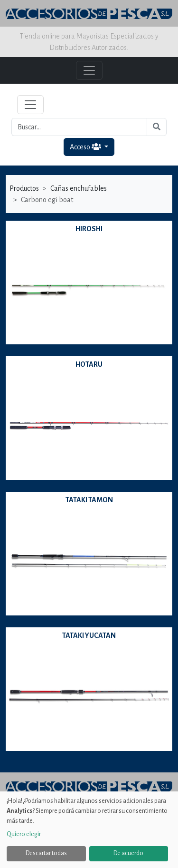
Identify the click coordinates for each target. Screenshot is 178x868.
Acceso (86, 147)
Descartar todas (46, 853)
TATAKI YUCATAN (89, 635)
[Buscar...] (79, 127)
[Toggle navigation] (30, 105)
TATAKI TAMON (89, 500)
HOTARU (89, 364)
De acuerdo (128, 853)
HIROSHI (89, 229)
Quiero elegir (24, 834)
